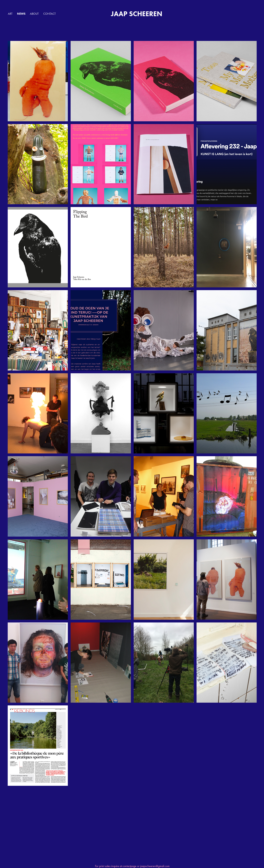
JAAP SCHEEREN (137, 14)
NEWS (21, 14)
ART (10, 14)
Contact (49, 14)
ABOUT (34, 14)
